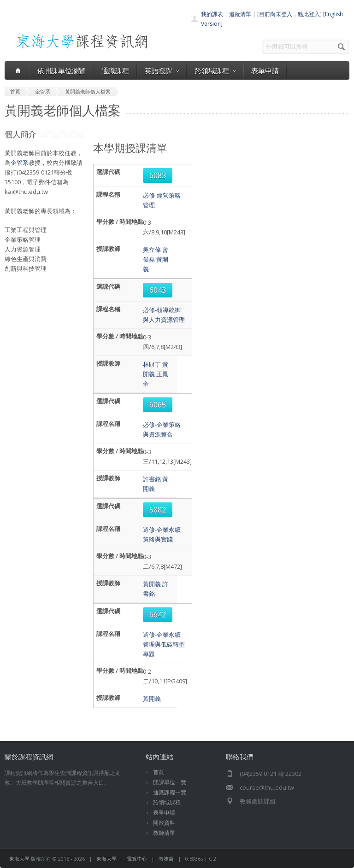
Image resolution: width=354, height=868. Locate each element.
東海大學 (19, 859)
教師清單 (164, 833)
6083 (158, 175)
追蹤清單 (240, 14)
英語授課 (162, 70)
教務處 (166, 859)
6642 (158, 615)
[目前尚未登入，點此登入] (289, 14)
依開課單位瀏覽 (62, 70)
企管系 (20, 163)
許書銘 (152, 479)
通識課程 (115, 70)
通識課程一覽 (170, 792)
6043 (158, 290)
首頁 (159, 772)
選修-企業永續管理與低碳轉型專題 (164, 644)
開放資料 (164, 823)
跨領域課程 (215, 70)
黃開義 (152, 584)
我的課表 (212, 14)
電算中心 (137, 859)
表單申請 (265, 70)
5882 (158, 510)
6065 (158, 405)
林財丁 (152, 364)
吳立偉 (152, 250)
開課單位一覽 (170, 782)
